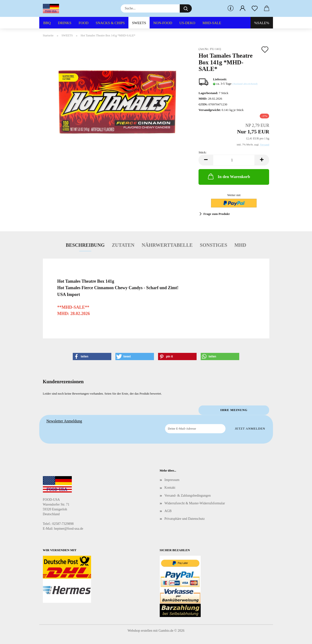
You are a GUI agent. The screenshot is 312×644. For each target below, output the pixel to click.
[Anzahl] (234, 160)
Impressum (172, 480)
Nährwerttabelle (167, 245)
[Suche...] (186, 8)
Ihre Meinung (234, 410)
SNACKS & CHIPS (110, 23)
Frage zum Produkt (216, 214)
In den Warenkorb (229, 176)
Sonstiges (214, 245)
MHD (240, 245)
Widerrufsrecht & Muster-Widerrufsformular (195, 503)
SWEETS (139, 23)
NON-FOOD (163, 23)
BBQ (47, 23)
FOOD (83, 23)
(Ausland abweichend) (245, 84)
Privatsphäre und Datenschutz (185, 519)
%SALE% (262, 23)
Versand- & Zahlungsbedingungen (188, 496)
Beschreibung (85, 245)
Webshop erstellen (140, 631)
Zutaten (123, 245)
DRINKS (65, 23)
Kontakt (170, 488)
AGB (168, 511)
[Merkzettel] (255, 8)
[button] (243, 8)
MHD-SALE (212, 23)
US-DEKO (187, 23)
